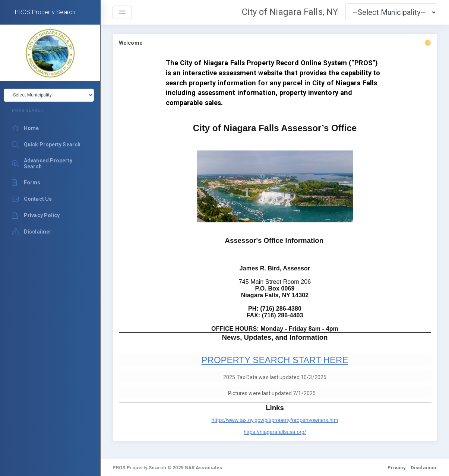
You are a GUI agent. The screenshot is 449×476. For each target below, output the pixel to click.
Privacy (397, 468)
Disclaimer (424, 468)
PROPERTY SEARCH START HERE (275, 360)
